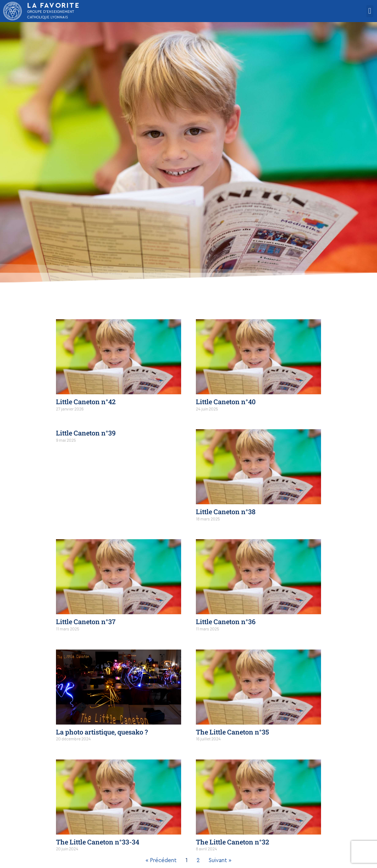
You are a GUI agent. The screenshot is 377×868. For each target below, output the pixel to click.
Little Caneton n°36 (226, 622)
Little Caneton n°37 (86, 622)
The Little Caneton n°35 (232, 732)
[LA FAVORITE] (13, 11)
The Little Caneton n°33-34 (98, 842)
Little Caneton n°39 (86, 433)
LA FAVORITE (54, 6)
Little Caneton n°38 (226, 512)
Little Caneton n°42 (86, 402)
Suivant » (220, 860)
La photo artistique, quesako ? (102, 732)
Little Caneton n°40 (226, 402)
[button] (370, 11)
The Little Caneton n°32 (232, 842)
